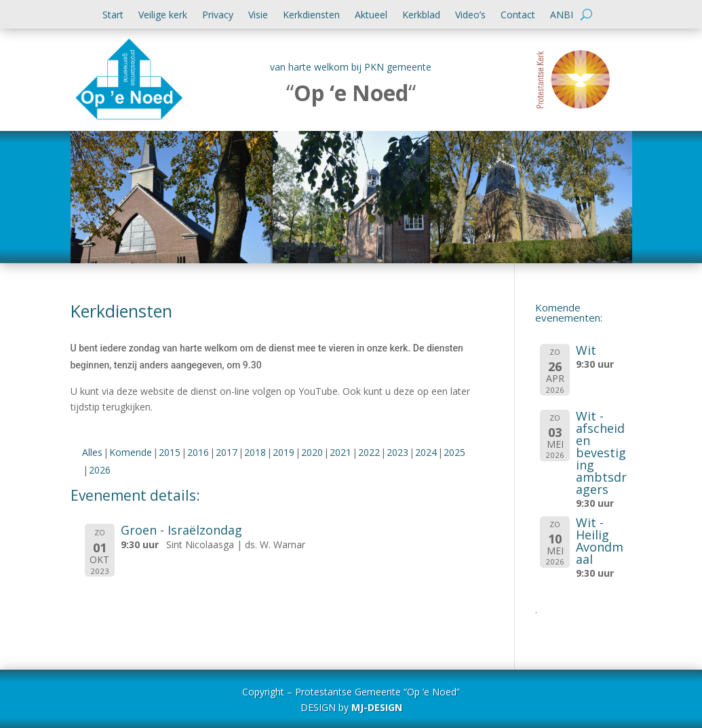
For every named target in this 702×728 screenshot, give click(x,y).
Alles (92, 452)
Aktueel (371, 16)
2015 (170, 452)
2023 (397, 452)
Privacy (218, 16)
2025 (454, 452)
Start (113, 16)
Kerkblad (421, 16)
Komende (131, 452)
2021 (340, 452)
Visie (258, 16)
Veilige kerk (163, 16)
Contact (518, 16)
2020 (312, 452)
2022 (369, 452)
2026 (100, 470)
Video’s (470, 16)
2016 (198, 452)
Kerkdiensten (311, 16)
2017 (227, 452)
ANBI (562, 16)
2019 (284, 452)
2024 (426, 452)
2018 (255, 452)
